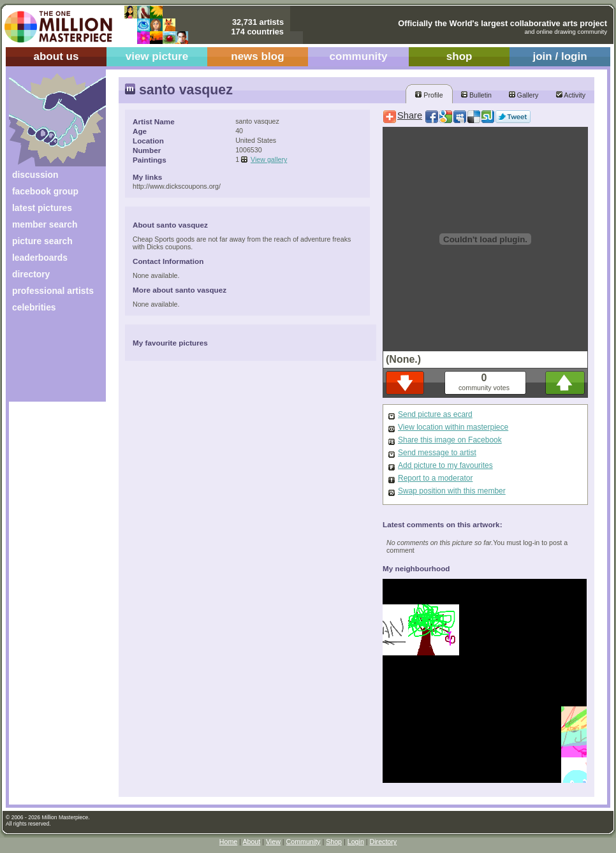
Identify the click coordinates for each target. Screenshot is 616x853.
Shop (334, 842)
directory (31, 274)
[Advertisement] (49, 362)
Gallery (524, 95)
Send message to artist (437, 453)
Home (228, 842)
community (359, 56)
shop (459, 56)
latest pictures (42, 208)
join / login (560, 56)
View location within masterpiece (453, 427)
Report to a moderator (435, 478)
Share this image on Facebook (450, 440)
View (273, 842)
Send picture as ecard (435, 414)
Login (356, 842)
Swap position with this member (452, 491)
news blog (257, 56)
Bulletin (476, 95)
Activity (571, 95)
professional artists (53, 291)
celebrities (34, 307)
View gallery (269, 159)
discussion (35, 175)
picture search (42, 241)
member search (45, 224)
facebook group (45, 191)
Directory (384, 842)
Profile (429, 95)
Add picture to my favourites (445, 465)
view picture (157, 56)
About (251, 842)
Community (304, 842)
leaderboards (40, 258)
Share (410, 115)
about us (56, 56)
